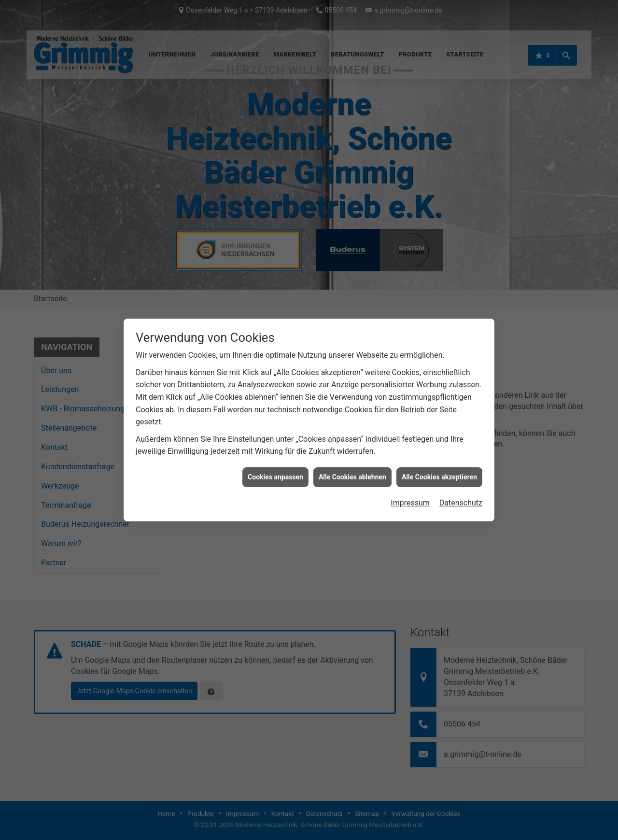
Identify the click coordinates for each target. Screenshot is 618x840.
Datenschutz (461, 497)
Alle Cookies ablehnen (352, 471)
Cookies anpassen (275, 471)
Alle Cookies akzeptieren (439, 471)
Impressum (410, 497)
